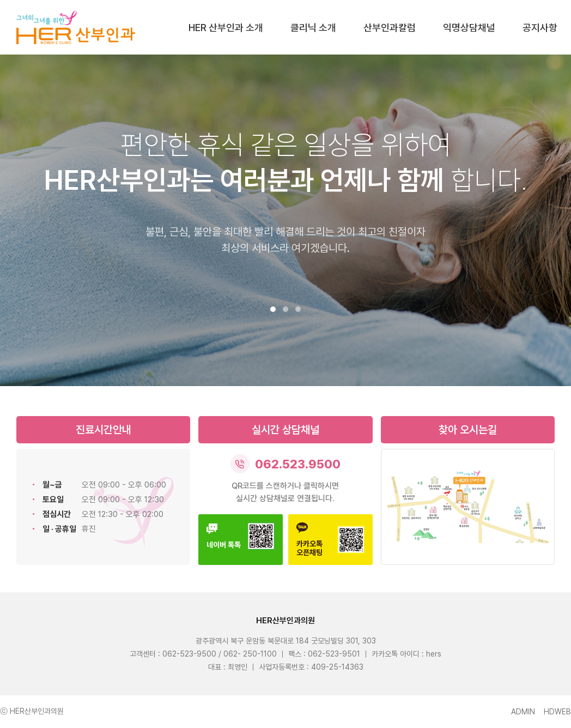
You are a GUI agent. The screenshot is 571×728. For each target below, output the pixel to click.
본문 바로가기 (0, 0)
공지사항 (540, 28)
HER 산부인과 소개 (226, 28)
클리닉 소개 (313, 28)
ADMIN (523, 712)
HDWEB (557, 712)
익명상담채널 (469, 28)
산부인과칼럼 (390, 28)
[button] (273, 309)
